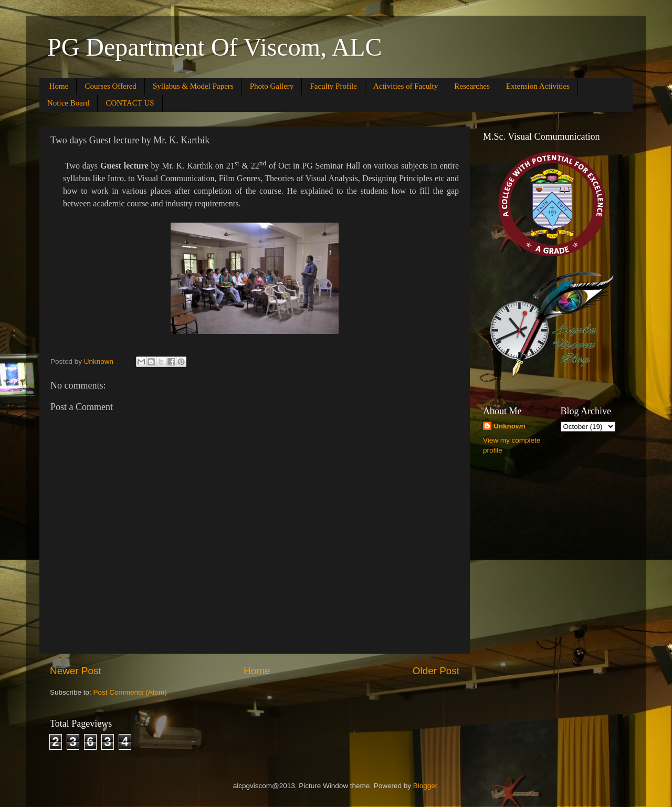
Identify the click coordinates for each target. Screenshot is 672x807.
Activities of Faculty (406, 86)
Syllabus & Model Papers (193, 86)
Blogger (425, 786)
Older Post (436, 671)
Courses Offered (110, 86)
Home (59, 86)
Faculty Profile (333, 86)
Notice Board (68, 103)
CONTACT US (130, 103)
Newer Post (76, 671)
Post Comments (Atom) (130, 692)
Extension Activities (538, 86)
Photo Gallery (272, 86)
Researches (472, 86)
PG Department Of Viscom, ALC (215, 47)
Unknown (510, 426)
